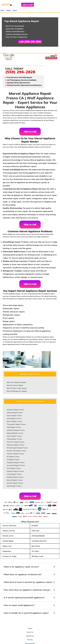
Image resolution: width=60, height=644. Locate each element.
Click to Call (28, 5)
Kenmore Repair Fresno (15, 454)
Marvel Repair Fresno (15, 480)
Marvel (15, 10)
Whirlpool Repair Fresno (16, 430)
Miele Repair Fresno (14, 486)
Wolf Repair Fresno (14, 427)
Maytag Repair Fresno (15, 433)
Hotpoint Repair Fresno (15, 410)
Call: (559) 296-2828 (30, 42)
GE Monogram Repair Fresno (17, 448)
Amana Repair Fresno (15, 413)
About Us (30, 632)
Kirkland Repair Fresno (15, 477)
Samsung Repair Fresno (16, 445)
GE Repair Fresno (13, 457)
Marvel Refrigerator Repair (17, 391)
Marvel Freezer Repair (15, 385)
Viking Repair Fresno (14, 439)
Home (2, 10)
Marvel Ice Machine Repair (17, 382)
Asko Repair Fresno (14, 418)
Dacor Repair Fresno (14, 416)
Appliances (30, 636)
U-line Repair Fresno (14, 474)
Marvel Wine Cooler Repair (17, 388)
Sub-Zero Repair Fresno (16, 442)
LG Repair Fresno (13, 460)
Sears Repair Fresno (14, 436)
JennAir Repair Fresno (15, 483)
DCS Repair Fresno (14, 468)
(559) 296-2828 (20, 72)
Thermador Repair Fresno (16, 424)
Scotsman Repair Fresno (16, 465)
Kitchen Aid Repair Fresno (16, 451)
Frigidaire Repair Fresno (16, 462)
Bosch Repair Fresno (14, 421)
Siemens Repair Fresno (15, 471)
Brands (8, 10)
